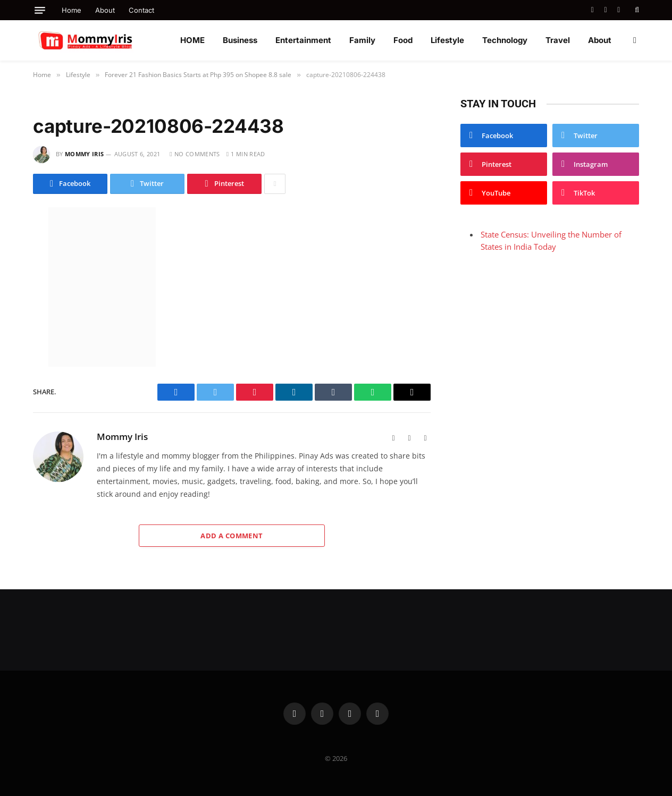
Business (240, 40)
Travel (558, 40)
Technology (505, 40)
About (105, 10)
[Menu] (40, 10)
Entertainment (303, 40)
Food (403, 40)
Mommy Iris (84, 154)
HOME (192, 40)
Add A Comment (232, 536)
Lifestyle (447, 40)
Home (72, 10)
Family (362, 40)
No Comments (195, 154)
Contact (141, 10)
